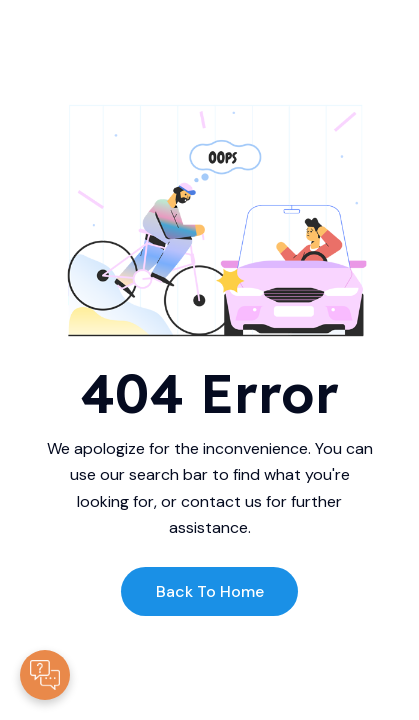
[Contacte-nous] (45, 675)
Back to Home (210, 591)
